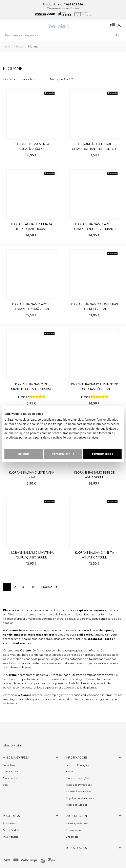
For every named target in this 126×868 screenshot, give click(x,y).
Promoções (9, 823)
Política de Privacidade (79, 785)
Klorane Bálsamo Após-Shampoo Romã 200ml (31, 307)
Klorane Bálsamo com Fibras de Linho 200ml (94, 307)
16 (33, 587)
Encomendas (73, 830)
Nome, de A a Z (62, 79)
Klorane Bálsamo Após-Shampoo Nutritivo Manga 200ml (94, 229)
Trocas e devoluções (78, 778)
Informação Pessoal (77, 823)
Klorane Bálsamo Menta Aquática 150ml (95, 555)
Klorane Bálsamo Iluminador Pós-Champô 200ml (95, 387)
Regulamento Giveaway (80, 798)
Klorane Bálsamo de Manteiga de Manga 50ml (31, 387)
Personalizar (63, 454)
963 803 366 (75, 4)
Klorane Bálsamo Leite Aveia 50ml (32, 475)
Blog (5, 785)
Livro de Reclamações (79, 791)
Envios (70, 771)
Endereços (72, 837)
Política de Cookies (77, 805)
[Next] (48, 587)
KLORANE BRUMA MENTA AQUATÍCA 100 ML (31, 146)
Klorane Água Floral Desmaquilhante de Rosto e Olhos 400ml (94, 149)
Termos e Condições (77, 765)
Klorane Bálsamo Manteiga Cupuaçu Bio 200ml (32, 555)
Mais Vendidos (11, 837)
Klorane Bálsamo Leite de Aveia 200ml (94, 475)
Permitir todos (103, 454)
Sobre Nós (9, 765)
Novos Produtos (12, 830)
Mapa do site (10, 778)
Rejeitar (23, 454)
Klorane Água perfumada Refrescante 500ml (32, 227)
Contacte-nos (11, 771)
